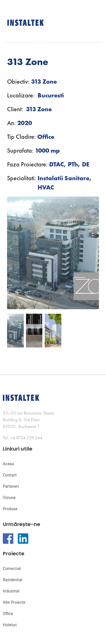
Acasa (8, 464)
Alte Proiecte (14, 602)
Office (8, 614)
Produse (10, 509)
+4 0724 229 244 (26, 438)
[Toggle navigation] (98, 22)
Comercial (12, 569)
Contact (10, 475)
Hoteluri (10, 625)
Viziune (9, 498)
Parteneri (11, 486)
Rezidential (12, 580)
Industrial (11, 591)
